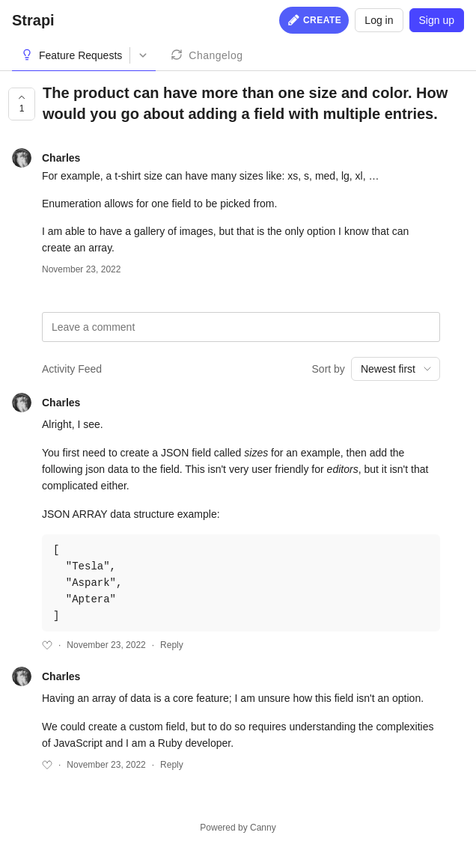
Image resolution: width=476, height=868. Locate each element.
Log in (379, 20)
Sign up (437, 20)
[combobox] (396, 369)
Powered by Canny (238, 828)
